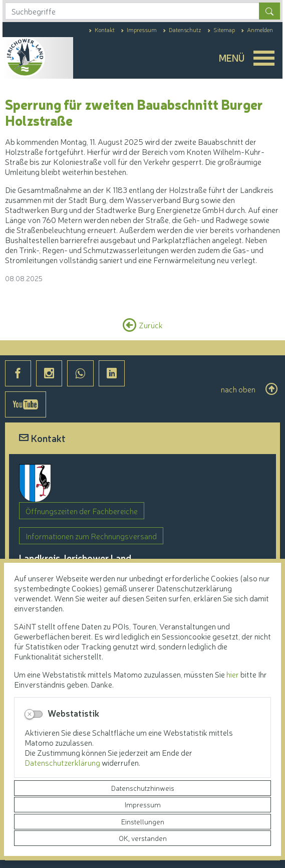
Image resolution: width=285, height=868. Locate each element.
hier (233, 674)
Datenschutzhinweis (143, 788)
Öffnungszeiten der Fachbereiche (82, 511)
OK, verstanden (143, 838)
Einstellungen (143, 821)
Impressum (143, 804)
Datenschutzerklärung (63, 762)
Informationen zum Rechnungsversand (91, 536)
